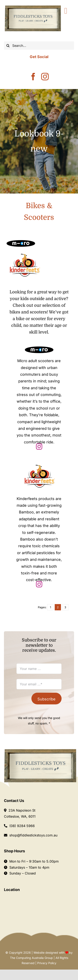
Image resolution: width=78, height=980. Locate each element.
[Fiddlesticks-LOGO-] (33, 6)
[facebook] (33, 77)
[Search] (8, 46)
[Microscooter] (21, 242)
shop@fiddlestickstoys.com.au (33, 835)
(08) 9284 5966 (22, 826)
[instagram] (45, 77)
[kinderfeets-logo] (24, 253)
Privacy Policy (47, 963)
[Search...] (39, 46)
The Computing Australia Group (31, 958)
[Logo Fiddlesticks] (40, 750)
